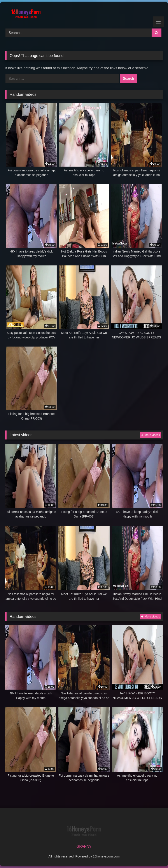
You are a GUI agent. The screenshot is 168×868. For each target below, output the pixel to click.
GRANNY (84, 846)
